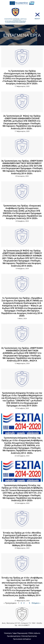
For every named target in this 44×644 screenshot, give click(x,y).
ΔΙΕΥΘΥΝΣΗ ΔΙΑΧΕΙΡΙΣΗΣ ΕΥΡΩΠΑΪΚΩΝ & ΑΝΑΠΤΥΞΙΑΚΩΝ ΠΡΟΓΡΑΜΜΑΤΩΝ (15, 22)
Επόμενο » (36, 603)
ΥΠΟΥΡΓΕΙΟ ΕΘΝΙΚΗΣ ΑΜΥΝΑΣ (15, 19)
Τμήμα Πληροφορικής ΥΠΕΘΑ (23, 633)
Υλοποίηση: (8, 633)
